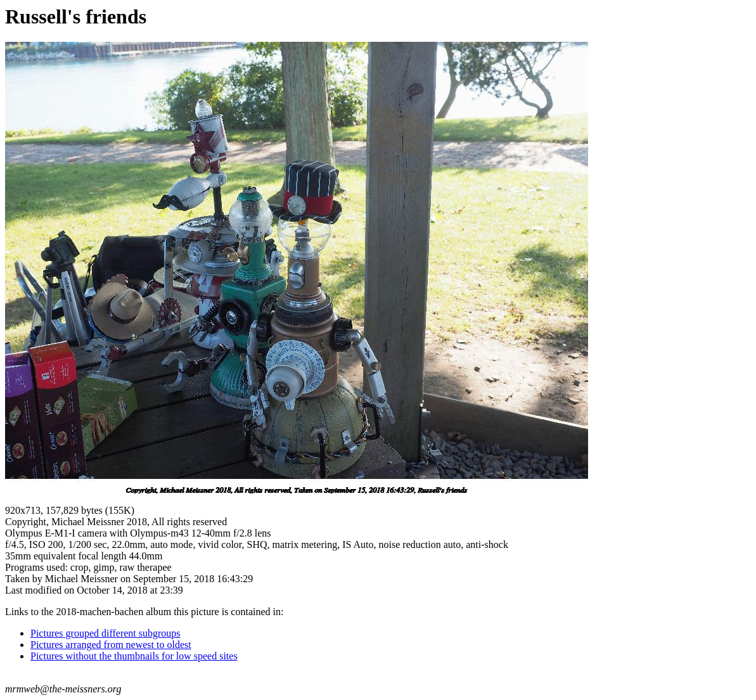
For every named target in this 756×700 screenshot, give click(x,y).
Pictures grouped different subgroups (106, 633)
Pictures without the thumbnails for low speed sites (134, 656)
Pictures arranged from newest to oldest (111, 645)
